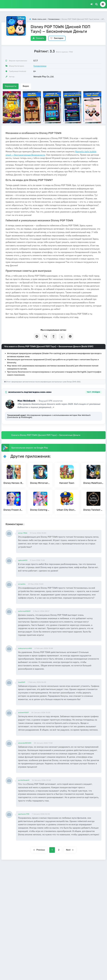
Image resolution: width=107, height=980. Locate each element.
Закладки (57, 38)
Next (70, 850)
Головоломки (40, 66)
